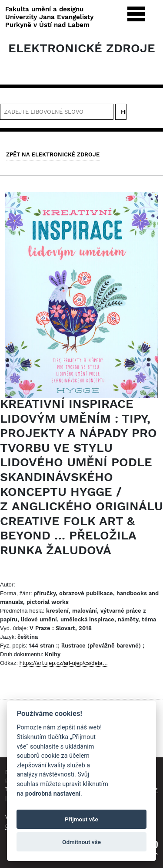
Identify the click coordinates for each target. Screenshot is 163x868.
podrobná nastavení (53, 794)
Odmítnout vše (81, 842)
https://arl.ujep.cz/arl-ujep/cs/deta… (64, 663)
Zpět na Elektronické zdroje (53, 154)
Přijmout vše (81, 819)
